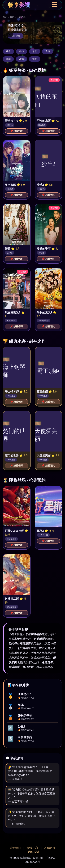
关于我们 (15, 848)
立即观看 (16, 36)
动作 (8, 51)
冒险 (34, 59)
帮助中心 (33, 848)
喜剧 (8, 59)
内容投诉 (34, 852)
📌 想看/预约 (17, 131)
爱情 (48, 51)
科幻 (21, 51)
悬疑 (34, 51)
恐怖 (21, 59)
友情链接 (50, 848)
